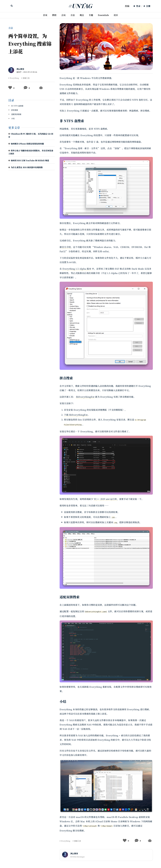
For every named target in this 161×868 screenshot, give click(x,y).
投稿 (127, 6)
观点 (82, 15)
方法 (73, 15)
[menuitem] (127, 6)
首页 (45, 15)
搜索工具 (26, 78)
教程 (54, 15)
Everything (14, 78)
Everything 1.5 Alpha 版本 (77, 269)
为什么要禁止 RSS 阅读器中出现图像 (27, 167)
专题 (91, 15)
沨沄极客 (20, 69)
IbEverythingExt (85, 397)
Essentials (103, 15)
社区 (116, 15)
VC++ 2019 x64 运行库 (105, 499)
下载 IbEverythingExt (76, 415)
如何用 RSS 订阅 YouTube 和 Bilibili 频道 (30, 160)
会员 (63, 15)
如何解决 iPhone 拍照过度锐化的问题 (27, 144)
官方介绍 (66, 247)
